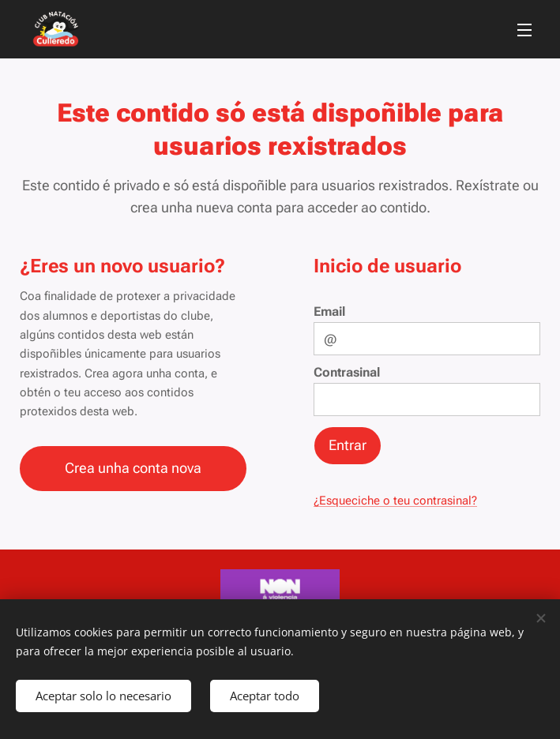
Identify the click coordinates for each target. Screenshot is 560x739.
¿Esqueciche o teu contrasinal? (395, 501)
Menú (524, 30)
